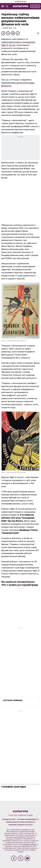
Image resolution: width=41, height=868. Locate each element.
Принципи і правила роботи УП (20, 825)
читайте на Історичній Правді (23, 585)
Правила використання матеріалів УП (21, 822)
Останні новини (13, 700)
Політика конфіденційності (28, 819)
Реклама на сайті (9, 819)
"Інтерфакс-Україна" (29, 844)
